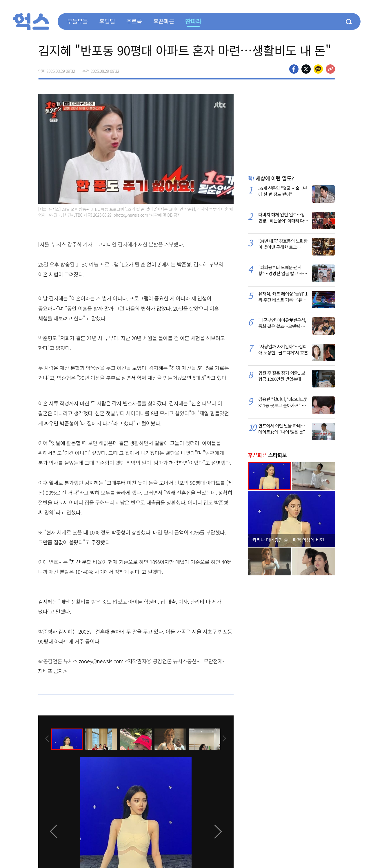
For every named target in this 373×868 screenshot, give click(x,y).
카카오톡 (318, 69)
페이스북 (294, 69)
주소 (330, 69)
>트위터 (306, 69)
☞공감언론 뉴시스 (58, 661)
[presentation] (46, 739)
